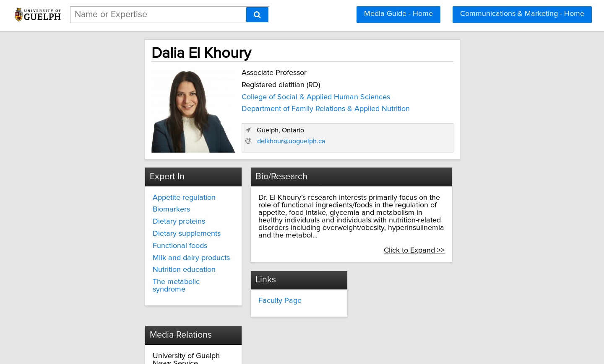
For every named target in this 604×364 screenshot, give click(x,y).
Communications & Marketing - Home (522, 14)
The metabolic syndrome (140, 279)
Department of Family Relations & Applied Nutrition (267, 107)
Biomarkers (118, 207)
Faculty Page (256, 283)
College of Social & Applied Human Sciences (258, 95)
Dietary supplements (133, 230)
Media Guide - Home (398, 14)
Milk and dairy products (138, 255)
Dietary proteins (125, 218)
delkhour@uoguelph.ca (425, 138)
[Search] (257, 15)
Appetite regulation (130, 194)
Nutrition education (130, 267)
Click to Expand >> (475, 232)
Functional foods (126, 243)
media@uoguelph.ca (403, 298)
